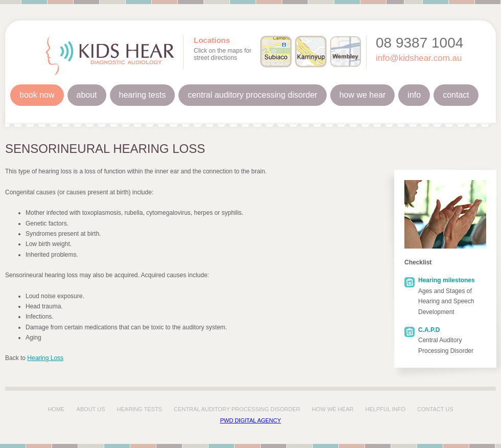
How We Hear (363, 95)
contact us (435, 409)
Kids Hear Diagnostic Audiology (110, 55)
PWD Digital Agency (250, 420)
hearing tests (140, 409)
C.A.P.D (429, 330)
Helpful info (385, 409)
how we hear (333, 409)
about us (90, 409)
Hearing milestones (447, 280)
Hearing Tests (143, 95)
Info (414, 95)
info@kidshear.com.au (419, 58)
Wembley (346, 52)
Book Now (37, 95)
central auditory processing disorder (237, 409)
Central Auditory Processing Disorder (252, 95)
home (56, 409)
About (87, 95)
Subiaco (276, 52)
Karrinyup (311, 52)
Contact (456, 95)
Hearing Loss (45, 358)
